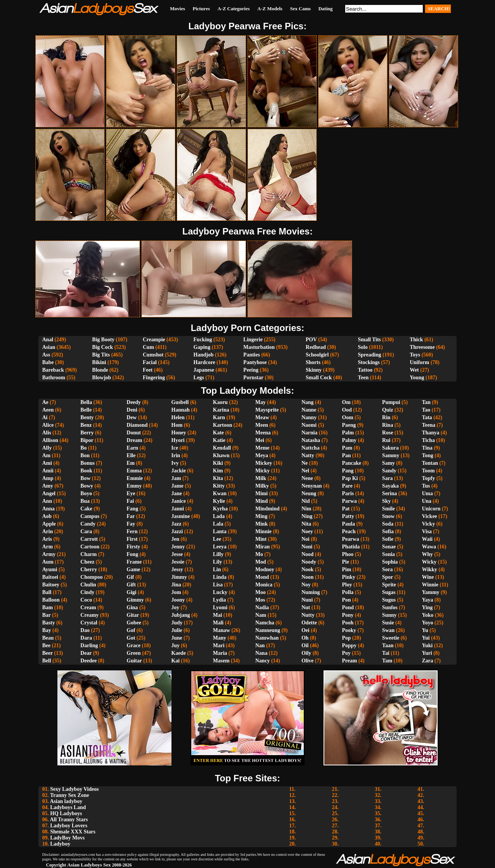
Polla (348, 592)
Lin (217, 569)
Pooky (349, 630)
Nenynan (312, 486)
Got (131, 638)
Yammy (431, 592)
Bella (86, 402)
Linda (220, 577)
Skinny (314, 370)
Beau (48, 638)
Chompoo (92, 577)
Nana (262, 653)
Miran (263, 547)
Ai (45, 417)
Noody (309, 562)
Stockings (369, 362)
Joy (175, 607)
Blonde (100, 370)
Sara (387, 478)
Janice (179, 501)
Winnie (430, 585)
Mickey (264, 463)
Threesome (422, 347)
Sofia (388, 531)
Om (347, 402)
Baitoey (51, 585)
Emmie (135, 478)
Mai (217, 615)
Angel (49, 493)
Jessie (178, 562)
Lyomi (220, 607)
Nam (261, 615)
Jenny (178, 547)
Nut (306, 607)
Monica (264, 585)
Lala (218, 524)
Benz (86, 425)
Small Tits (369, 340)
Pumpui (391, 402)
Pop (347, 638)
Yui (426, 638)
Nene (307, 478)
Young (417, 378)
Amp (48, 478)
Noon (308, 577)
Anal (48, 340)
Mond (262, 577)
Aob (47, 516)
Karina (221, 410)
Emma (134, 471)
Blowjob (102, 378)
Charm (89, 554)
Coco (86, 600)
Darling (89, 645)
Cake (86, 509)
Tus (426, 486)
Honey (179, 433)
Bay (47, 630)
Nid (306, 501)
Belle (86, 410)
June (177, 638)
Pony (348, 615)
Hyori (178, 440)
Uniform (420, 362)
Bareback (53, 370)
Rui (386, 440)
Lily (217, 562)
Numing (311, 592)
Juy (176, 645)
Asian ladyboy (66, 801)
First (132, 539)
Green (134, 653)
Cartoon (90, 547)
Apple (49, 524)
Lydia (219, 600)
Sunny (389, 615)
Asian (49, 347)
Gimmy (135, 600)
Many (220, 638)
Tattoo (365, 370)
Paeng (349, 425)
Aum (48, 562)
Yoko (428, 615)
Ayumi (50, 569)
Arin (48, 531)
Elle (131, 455)
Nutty (308, 615)
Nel (305, 471)
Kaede (179, 653)
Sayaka (390, 486)
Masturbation (259, 347)
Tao (426, 410)
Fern (132, 531)
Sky (386, 501)
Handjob (204, 355)
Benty (87, 417)
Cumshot (153, 355)
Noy (306, 585)
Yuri (427, 653)
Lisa (218, 585)
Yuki (427, 645)
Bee (46, 645)
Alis (47, 433)
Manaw (221, 630)
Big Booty (103, 340)
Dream (134, 440)
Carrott (89, 539)
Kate (218, 433)
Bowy (87, 486)
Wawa (429, 547)
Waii (427, 539)
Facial (150, 362)
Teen (363, 378)
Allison (50, 440)
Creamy (90, 615)
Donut (134, 433)
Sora (387, 569)
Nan (260, 645)
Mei (260, 440)
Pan (347, 455)
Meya (262, 455)
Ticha (428, 440)
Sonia (388, 554)
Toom (428, 471)
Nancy (263, 661)
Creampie (154, 340)
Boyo (86, 493)
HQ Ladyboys (66, 813)
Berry (87, 433)
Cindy (88, 592)
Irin (176, 455)
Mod (261, 562)
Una (427, 501)
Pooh (348, 623)
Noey (307, 531)
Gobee (134, 623)
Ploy (347, 585)
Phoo (348, 554)
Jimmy (179, 577)
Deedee (89, 661)
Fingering (154, 378)
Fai (130, 501)
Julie (177, 630)
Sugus (389, 600)
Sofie (388, 539)
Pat (346, 509)
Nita (306, 524)
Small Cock (319, 378)
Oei (305, 630)
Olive (308, 661)
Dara (86, 638)
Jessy (177, 569)
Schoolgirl (317, 355)
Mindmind (268, 509)
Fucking (203, 340)
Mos (260, 600)
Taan (388, 645)
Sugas (389, 592)
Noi (305, 539)
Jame (178, 486)
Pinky (349, 577)
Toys (415, 355)
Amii (48, 471)
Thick (416, 340)
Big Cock (102, 347)
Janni (178, 509)
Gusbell (180, 402)
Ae (45, 402)
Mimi (262, 493)
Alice (48, 425)
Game (133, 569)
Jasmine (181, 516)
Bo (84, 448)
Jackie (179, 471)
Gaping (202, 347)
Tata (427, 417)
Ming (262, 516)
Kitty (219, 486)
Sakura (390, 448)
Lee (217, 539)
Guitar (134, 661)
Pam (347, 448)
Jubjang (181, 615)
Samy (388, 463)
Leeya (220, 547)
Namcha (265, 623)
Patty (348, 516)
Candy (88, 524)
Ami (47, 463)
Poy (347, 653)
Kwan (220, 493)
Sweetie (391, 638)
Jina (176, 585)
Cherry (89, 569)
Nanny (309, 417)
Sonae (389, 547)
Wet (414, 370)
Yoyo (428, 623)
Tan (426, 402)
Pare (347, 486)
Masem (221, 661)
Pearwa (351, 539)
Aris (47, 539)
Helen (178, 417)
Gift (131, 585)
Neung (309, 493)
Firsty (133, 547)
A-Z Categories (234, 9)
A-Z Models (270, 9)
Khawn (221, 455)
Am (46, 455)
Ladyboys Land (68, 807)
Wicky (429, 562)
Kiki (218, 463)
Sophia (390, 562)
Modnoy (265, 569)
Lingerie (253, 340)
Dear (86, 653)
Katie (219, 440)
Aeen (48, 410)
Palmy (349, 440)
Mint (261, 539)
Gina (132, 607)
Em (131, 463)
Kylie (219, 501)
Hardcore (204, 362)
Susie (388, 623)
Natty (308, 455)
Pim (347, 569)
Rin (386, 417)
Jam (176, 478)
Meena (263, 433)
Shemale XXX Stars (73, 832)
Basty (48, 623)
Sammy (391, 455)
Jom (176, 592)
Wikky (430, 569)
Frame (134, 562)
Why (428, 554)
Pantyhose (255, 362)
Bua (85, 501)
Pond (348, 607)
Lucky (220, 592)
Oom (348, 417)
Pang (348, 471)
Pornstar (253, 378)
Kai (176, 661)
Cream (88, 607)
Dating (325, 9)
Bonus (88, 463)
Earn (132, 448)
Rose (388, 433)
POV (311, 340)
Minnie (264, 531)
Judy (177, 623)
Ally (47, 448)
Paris (348, 493)
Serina (389, 493)
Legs (199, 378)
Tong (428, 455)
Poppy (349, 645)
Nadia (262, 607)
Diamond (137, 425)
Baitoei (50, 577)
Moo (261, 592)
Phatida (351, 547)
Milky (262, 486)
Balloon (51, 600)
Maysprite (267, 410)
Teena (429, 425)
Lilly (218, 554)
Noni (307, 547)
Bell (47, 661)
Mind (262, 501)
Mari (219, 645)
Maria (220, 653)
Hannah (181, 410)
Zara (428, 661)
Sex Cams (301, 9)
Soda (388, 524)
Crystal (89, 623)
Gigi (132, 592)
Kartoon (223, 425)
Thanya (431, 433)
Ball (47, 592)
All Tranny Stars (69, 820)
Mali (218, 623)
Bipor (87, 440)
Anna (48, 509)
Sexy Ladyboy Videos (75, 789)
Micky (263, 471)
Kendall (222, 448)
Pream (350, 661)
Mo (259, 554)
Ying (427, 607)
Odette (309, 623)
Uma (428, 493)
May (261, 402)
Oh (305, 638)
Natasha (311, 440)
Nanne (309, 410)
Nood (308, 554)
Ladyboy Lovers (69, 826)
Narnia (309, 433)
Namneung (268, 630)
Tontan (430, 463)
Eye (131, 493)
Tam (387, 661)
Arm (48, 547)
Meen (262, 425)
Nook (308, 569)
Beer (48, 653)
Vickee (430, 516)
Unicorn (431, 509)
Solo (363, 347)
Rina (388, 425)
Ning (307, 516)
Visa (427, 531)
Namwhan (267, 638)
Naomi (309, 425)
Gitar (133, 615)
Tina (427, 448)
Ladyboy (60, 844)
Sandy (389, 471)
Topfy (429, 478)
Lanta (220, 531)
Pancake (352, 463)
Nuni (307, 600)
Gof (131, 630)
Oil (305, 645)
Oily (306, 653)
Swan (388, 630)
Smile (388, 509)
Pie (346, 562)
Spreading (369, 355)
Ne (305, 463)
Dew (132, 417)
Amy (48, 486)
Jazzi (177, 531)
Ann (47, 501)
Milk (261, 478)
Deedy (134, 402)
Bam (48, 607)
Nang (308, 402)
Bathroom (54, 378)
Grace (134, 645)
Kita (218, 478)
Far (131, 516)
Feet (148, 370)
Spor (388, 577)
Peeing (251, 370)
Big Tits (101, 355)
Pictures (201, 9)
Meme (263, 448)
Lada (219, 516)
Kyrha (220, 509)
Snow (388, 516)
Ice (175, 448)
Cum (148, 347)
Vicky (428, 524)
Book (86, 471)
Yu (425, 630)
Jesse (177, 554)
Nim (306, 509)
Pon (347, 600)
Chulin (88, 585)
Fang (132, 509)
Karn (219, 417)
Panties (252, 355)
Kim (218, 471)
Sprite (389, 585)
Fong (132, 554)
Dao (85, 630)
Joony (178, 600)
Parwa (350, 501)
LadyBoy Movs (67, 838)
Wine (428, 577)
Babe (48, 362)
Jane (177, 493)
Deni (132, 410)
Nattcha (310, 448)
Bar (46, 615)
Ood (347, 410)
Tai (386, 653)
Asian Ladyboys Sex (89, 865)
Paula (349, 524)
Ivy (175, 463)
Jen (175, 539)
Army (49, 554)
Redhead (316, 347)
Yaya (428, 600)
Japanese (204, 370)
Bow (86, 478)
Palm (348, 433)
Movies (178, 9)
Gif (130, 577)
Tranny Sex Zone (70, 795)
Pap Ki (350, 478)
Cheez (88, 562)
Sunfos (390, 607)
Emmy (134, 486)
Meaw (263, 417)
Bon (85, 455)
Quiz (388, 410)
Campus (90, 516)
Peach (349, 531)
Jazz (176, 524)
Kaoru (220, 402)
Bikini (99, 362)
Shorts (313, 362)
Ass (46, 355)
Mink (262, 524)
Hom (177, 425)
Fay (131, 524)
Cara (86, 531)
